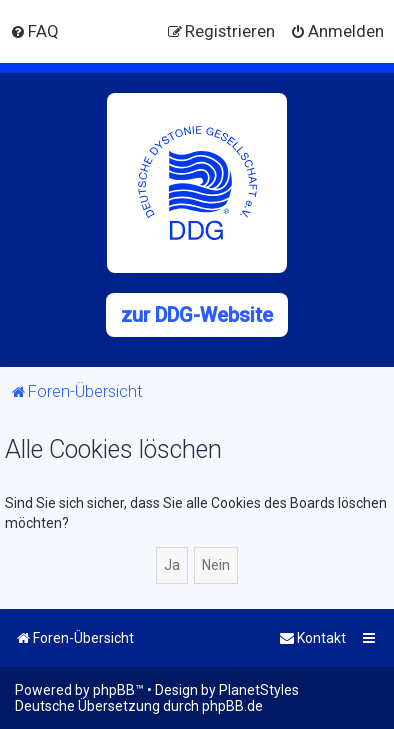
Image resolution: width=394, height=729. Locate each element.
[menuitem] (34, 31)
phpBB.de (232, 706)
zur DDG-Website (197, 315)
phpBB (114, 690)
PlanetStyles (259, 690)
